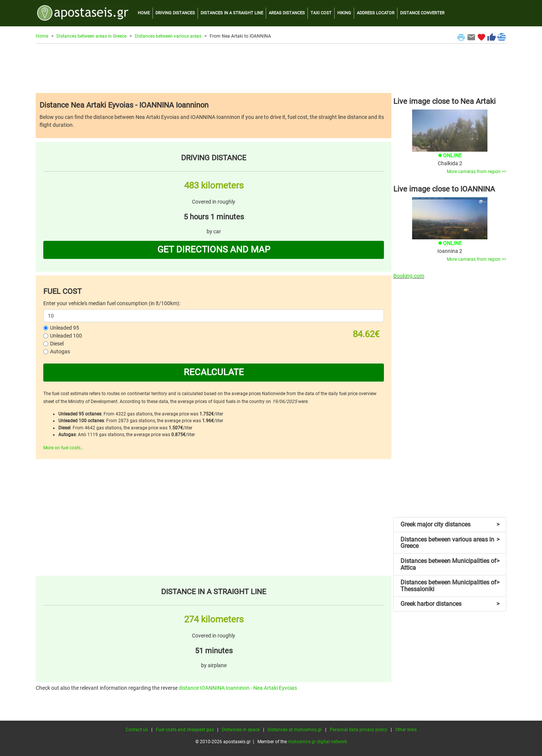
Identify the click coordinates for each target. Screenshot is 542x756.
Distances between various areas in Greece (450, 543)
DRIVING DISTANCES (175, 13)
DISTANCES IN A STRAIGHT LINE (232, 13)
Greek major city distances (450, 524)
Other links (406, 730)
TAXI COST (321, 13)
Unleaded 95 (65, 328)
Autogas (60, 351)
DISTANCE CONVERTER (422, 13)
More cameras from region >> (477, 172)
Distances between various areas (168, 36)
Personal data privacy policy (359, 730)
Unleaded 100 (66, 336)
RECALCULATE (214, 372)
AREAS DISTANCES (287, 13)
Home (42, 36)
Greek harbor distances (450, 604)
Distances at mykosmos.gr (295, 730)
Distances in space (241, 730)
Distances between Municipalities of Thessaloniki (450, 586)
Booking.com (409, 276)
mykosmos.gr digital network (317, 742)
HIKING (344, 13)
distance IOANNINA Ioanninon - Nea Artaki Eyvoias (238, 688)
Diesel (57, 344)
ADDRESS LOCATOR (376, 13)
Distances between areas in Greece (91, 36)
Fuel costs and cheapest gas (185, 730)
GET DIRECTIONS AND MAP (214, 249)
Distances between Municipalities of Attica (450, 564)
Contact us (137, 730)
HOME (144, 13)
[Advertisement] (271, 68)
